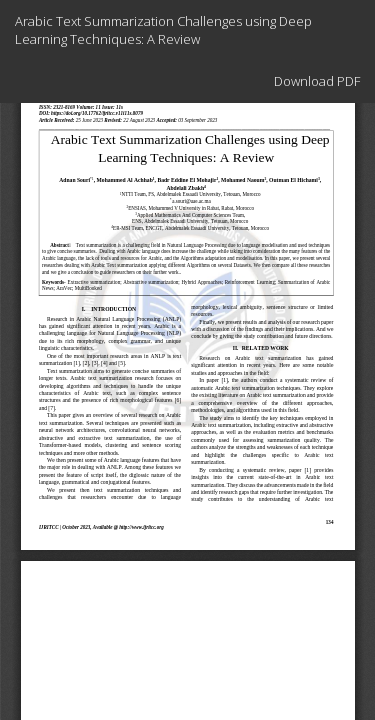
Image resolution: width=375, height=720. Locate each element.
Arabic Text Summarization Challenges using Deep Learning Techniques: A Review (163, 30)
